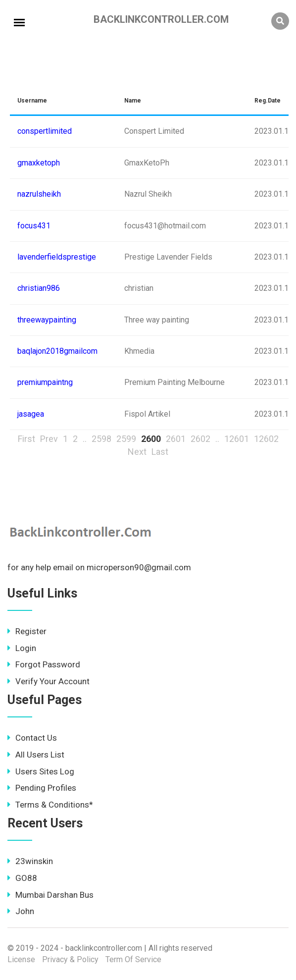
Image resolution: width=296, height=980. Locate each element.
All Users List (36, 755)
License (21, 959)
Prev (49, 439)
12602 (266, 439)
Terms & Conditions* (50, 805)
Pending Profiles (42, 788)
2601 (176, 439)
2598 (101, 439)
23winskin (30, 861)
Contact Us (32, 738)
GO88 (22, 878)
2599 (126, 439)
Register (27, 631)
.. (85, 439)
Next (137, 452)
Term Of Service (133, 959)
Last (160, 452)
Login (22, 648)
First (26, 439)
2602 (200, 439)
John (21, 911)
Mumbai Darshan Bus (50, 895)
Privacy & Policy (70, 959)
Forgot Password (44, 664)
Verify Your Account (49, 681)
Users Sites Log (41, 771)
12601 (237, 439)
